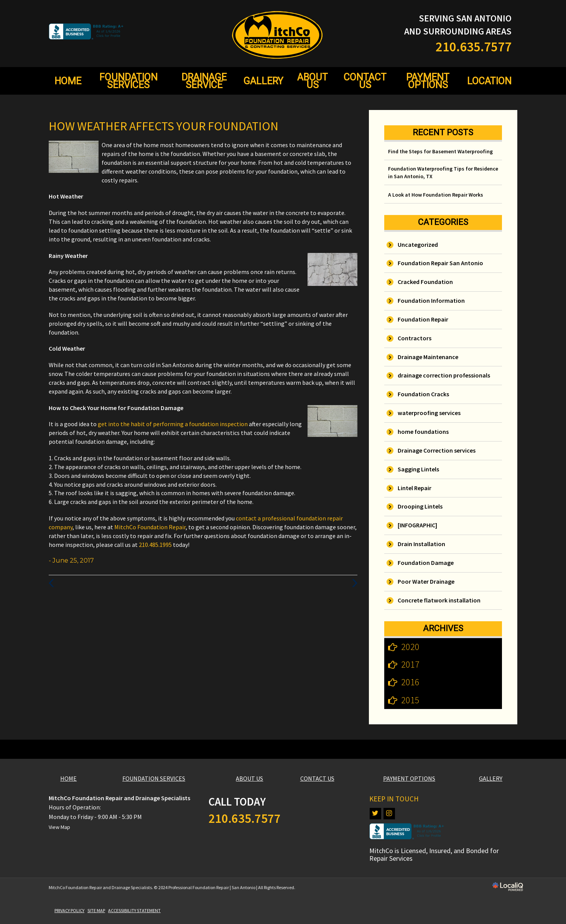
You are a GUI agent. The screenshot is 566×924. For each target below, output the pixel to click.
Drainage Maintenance (428, 357)
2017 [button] (410, 664)
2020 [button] (410, 647)
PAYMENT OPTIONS (428, 81)
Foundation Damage (426, 563)
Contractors (415, 338)
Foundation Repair (423, 319)
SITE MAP (96, 910)
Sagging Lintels (418, 469)
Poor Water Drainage (426, 581)
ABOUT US (313, 81)
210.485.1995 (155, 545)
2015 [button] (410, 700)
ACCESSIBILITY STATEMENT (134, 910)
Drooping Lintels (420, 506)
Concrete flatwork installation (439, 600)
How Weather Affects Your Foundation (164, 126)
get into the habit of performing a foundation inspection (173, 424)
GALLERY (263, 81)
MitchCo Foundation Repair (150, 527)
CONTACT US (365, 81)
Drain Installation (421, 544)
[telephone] (474, 48)
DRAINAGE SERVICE (204, 81)
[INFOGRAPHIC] (417, 525)
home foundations (423, 432)
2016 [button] (410, 682)
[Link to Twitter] (375, 814)
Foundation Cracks (423, 394)
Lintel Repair (415, 488)
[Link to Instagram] (389, 814)
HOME (68, 81)
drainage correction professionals (444, 375)
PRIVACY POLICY (69, 910)
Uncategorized (418, 245)
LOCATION (489, 81)
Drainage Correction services (437, 450)
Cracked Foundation (425, 282)
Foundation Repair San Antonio (440, 263)
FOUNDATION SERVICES (128, 81)
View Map (59, 827)
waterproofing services (429, 413)
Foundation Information (431, 300)
